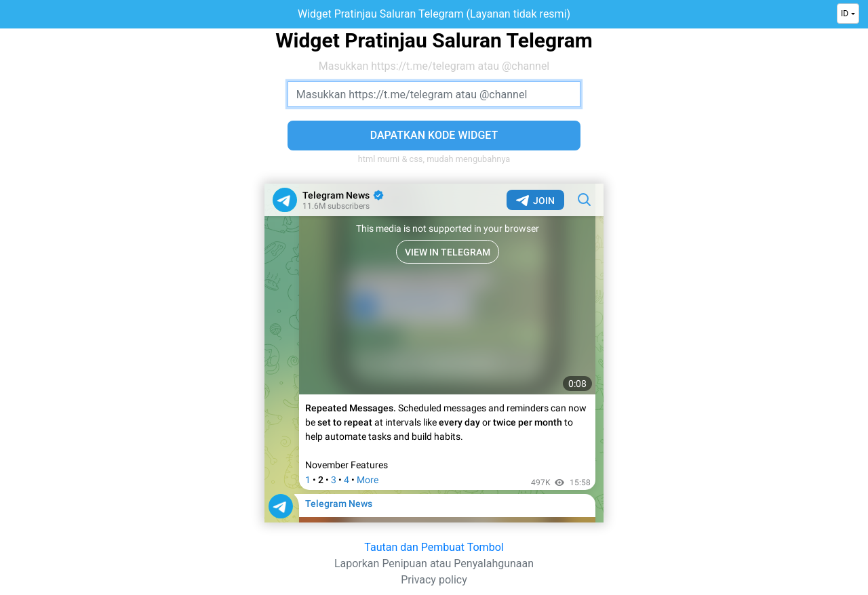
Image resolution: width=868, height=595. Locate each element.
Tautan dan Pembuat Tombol (434, 547)
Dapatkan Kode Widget (434, 135)
